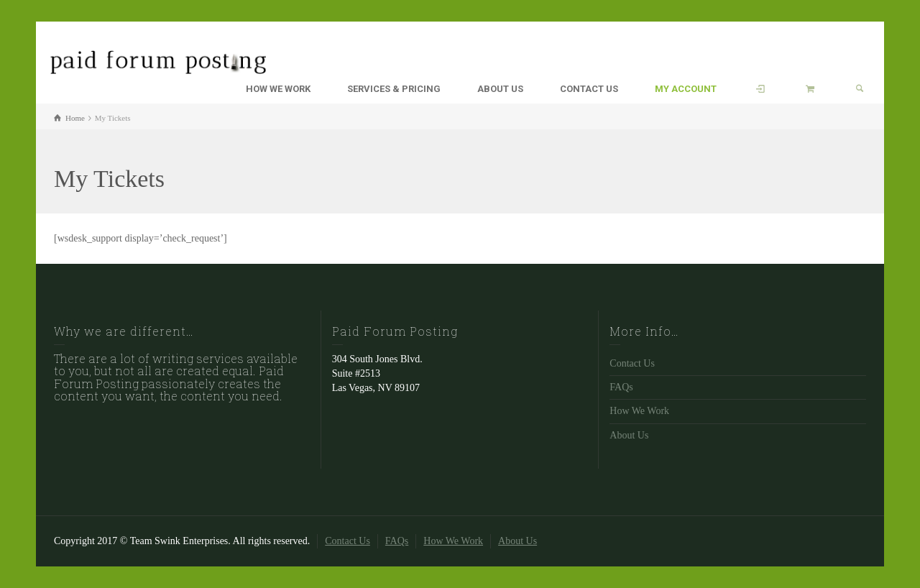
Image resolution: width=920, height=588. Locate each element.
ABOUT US (500, 89)
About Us (629, 435)
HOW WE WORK (278, 89)
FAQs (621, 387)
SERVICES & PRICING (394, 89)
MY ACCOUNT (686, 89)
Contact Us (632, 363)
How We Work (639, 411)
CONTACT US (589, 89)
